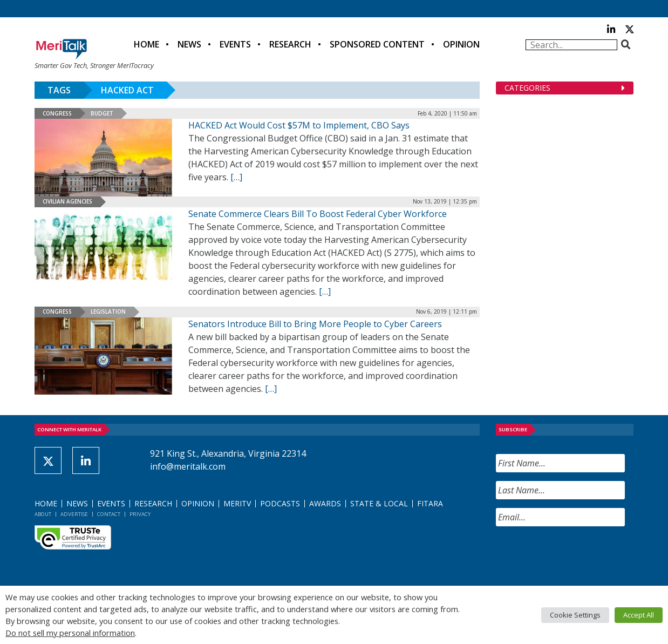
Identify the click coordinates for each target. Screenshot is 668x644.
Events (235, 44)
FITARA (430, 503)
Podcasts (280, 503)
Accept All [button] (639, 615)
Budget (102, 113)
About (43, 514)
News (189, 44)
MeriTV (237, 503)
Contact (109, 514)
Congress (57, 113)
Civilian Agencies (67, 201)
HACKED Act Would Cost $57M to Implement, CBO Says (299, 125)
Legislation (108, 311)
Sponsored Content (377, 44)
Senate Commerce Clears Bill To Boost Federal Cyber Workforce (318, 214)
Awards (325, 503)
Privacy (140, 514)
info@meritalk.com (188, 466)
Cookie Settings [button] (575, 615)
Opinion (461, 44)
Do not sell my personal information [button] (70, 633)
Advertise (74, 514)
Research (290, 44)
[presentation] (578, 556)
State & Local (379, 503)
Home (146, 44)
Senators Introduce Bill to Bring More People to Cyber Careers (315, 324)
